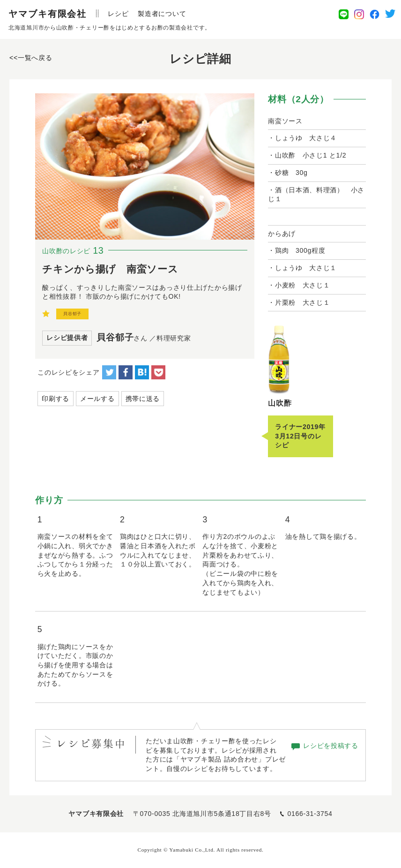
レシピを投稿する (331, 746)
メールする (97, 399)
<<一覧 (31, 58)
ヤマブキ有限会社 (48, 14)
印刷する (56, 399)
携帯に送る (143, 399)
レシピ (118, 14)
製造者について (162, 14)
